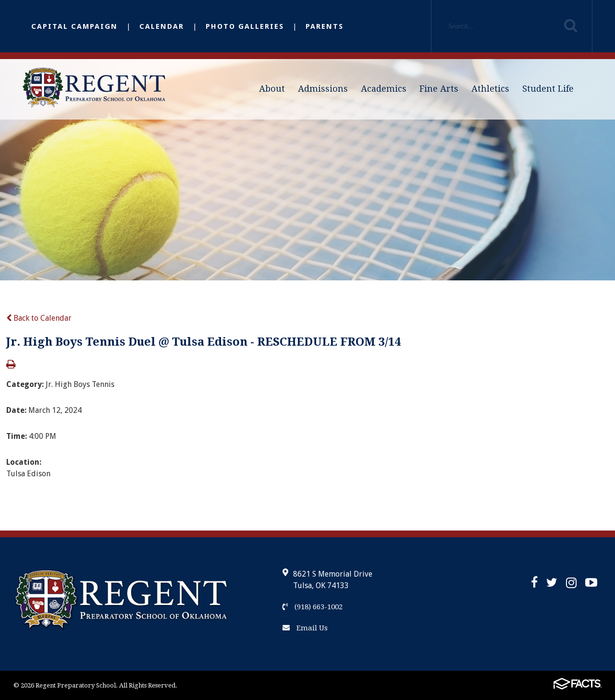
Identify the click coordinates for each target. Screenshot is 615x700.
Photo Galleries (245, 26)
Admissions (323, 89)
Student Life (548, 89)
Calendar (162, 26)
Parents (325, 26)
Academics (384, 89)
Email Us (305, 628)
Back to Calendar (39, 318)
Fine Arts (439, 89)
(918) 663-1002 (313, 607)
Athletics (490, 89)
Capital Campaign (74, 26)
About (272, 89)
